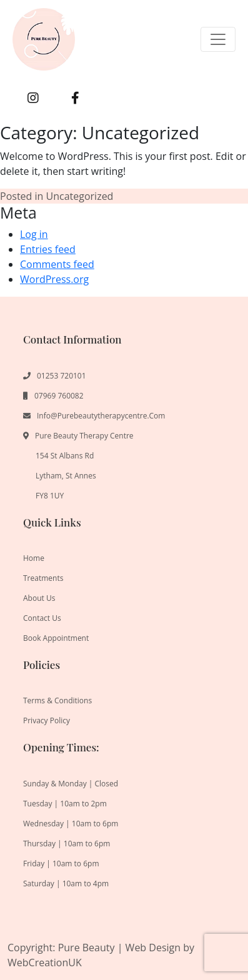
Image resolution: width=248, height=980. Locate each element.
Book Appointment (56, 638)
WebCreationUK (45, 963)
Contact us (42, 618)
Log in (34, 234)
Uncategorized (80, 196)
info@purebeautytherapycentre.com (101, 416)
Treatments (43, 578)
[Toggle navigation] (218, 39)
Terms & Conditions (57, 700)
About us (39, 598)
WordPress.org (54, 279)
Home (34, 558)
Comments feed (57, 264)
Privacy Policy (47, 720)
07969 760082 (59, 396)
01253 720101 (62, 376)
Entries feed (48, 249)
